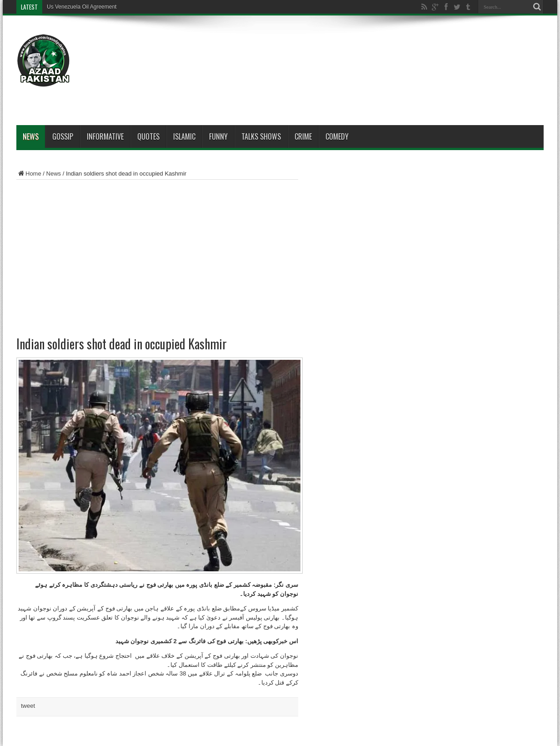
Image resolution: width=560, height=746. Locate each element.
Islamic (184, 136)
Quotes (148, 136)
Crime (303, 136)
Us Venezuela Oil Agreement (82, 7)
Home (29, 174)
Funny (218, 136)
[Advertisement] (378, 51)
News (31, 136)
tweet (28, 706)
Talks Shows (261, 136)
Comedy (337, 136)
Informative (105, 136)
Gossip (63, 136)
